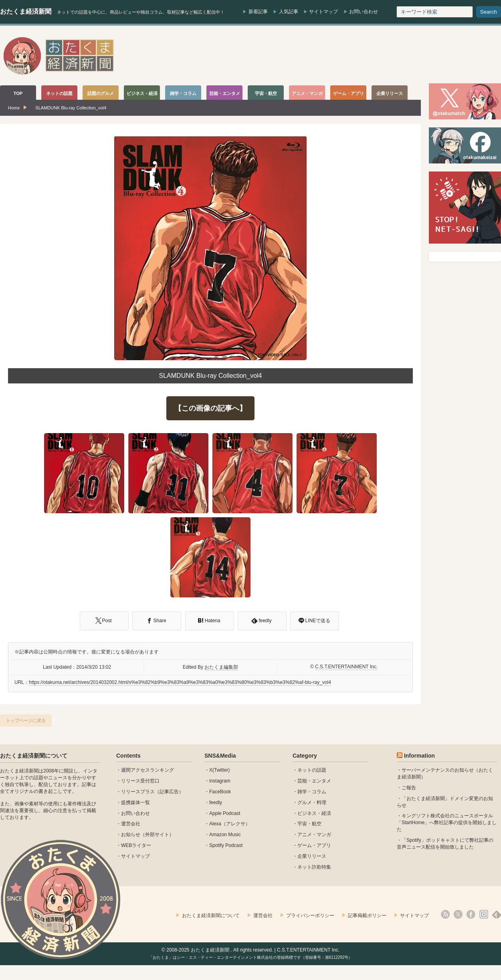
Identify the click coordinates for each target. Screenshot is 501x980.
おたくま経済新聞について (34, 756)
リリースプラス (138, 792)
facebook (471, 914)
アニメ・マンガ (314, 835)
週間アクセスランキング (147, 770)
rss (445, 914)
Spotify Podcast (226, 845)
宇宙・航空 (309, 824)
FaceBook (220, 792)
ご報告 (409, 788)
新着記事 (258, 12)
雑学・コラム (312, 792)
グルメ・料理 (312, 803)
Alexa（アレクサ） (230, 824)
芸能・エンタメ (314, 781)
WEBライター (136, 845)
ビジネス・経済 (314, 813)
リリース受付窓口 (140, 781)
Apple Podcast (225, 813)
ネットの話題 (312, 770)
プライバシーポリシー (310, 915)
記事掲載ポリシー (367, 915)
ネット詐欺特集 (314, 867)
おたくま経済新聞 (26, 11)
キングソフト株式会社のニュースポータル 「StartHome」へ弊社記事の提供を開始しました (447, 823)
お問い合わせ (364, 12)
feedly (216, 803)
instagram (220, 781)
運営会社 (131, 824)
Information (419, 756)
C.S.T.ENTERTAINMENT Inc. (346, 667)
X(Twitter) (219, 770)
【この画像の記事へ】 (210, 408)
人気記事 (289, 12)
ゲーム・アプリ (314, 845)
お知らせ (131, 835)
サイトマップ (323, 12)
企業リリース (312, 856)
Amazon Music (225, 835)
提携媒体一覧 (135, 803)
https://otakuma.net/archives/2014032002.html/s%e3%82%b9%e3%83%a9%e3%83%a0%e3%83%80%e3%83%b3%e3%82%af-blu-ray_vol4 (180, 682)
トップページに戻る (26, 720)
